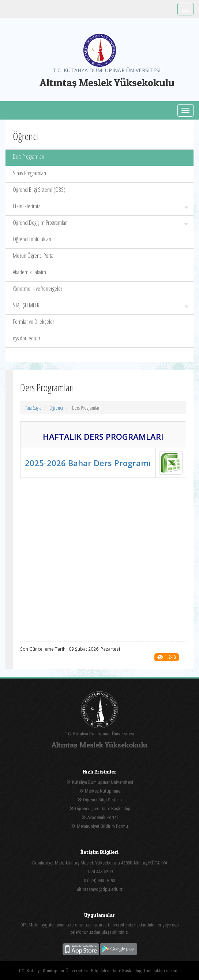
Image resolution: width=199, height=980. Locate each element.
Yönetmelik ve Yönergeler (37, 289)
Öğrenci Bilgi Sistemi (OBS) (39, 190)
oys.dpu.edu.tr (27, 338)
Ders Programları (29, 157)
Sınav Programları (29, 173)
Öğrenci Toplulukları (32, 239)
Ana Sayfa (33, 408)
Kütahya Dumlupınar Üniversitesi (100, 782)
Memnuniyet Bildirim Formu (99, 826)
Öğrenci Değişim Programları (100, 223)
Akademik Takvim (29, 272)
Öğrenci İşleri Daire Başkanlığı (100, 809)
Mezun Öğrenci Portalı (34, 256)
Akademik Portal (99, 817)
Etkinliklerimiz (100, 206)
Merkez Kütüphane (100, 791)
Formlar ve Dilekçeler (33, 322)
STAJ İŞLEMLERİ (100, 305)
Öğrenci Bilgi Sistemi (99, 800)
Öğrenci (56, 408)
